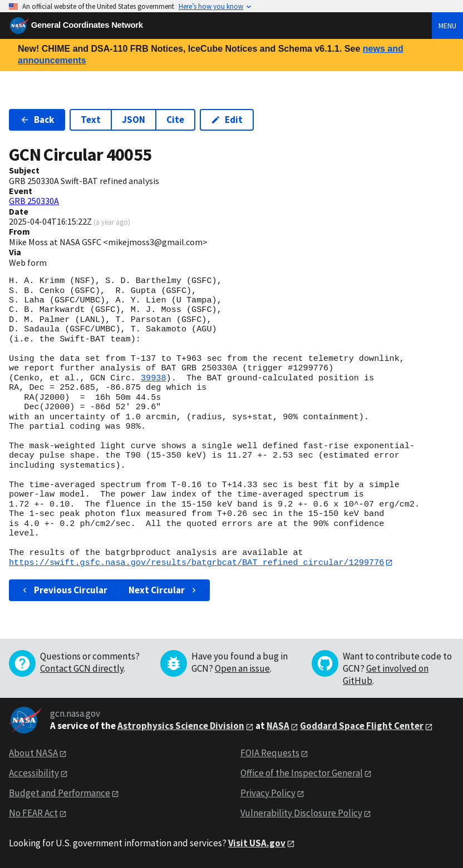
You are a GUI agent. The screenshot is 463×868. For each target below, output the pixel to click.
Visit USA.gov (257, 843)
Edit (227, 120)
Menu (447, 26)
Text (91, 120)
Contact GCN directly (82, 669)
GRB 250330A (34, 201)
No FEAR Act (33, 813)
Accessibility (34, 773)
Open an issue (242, 669)
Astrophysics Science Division (181, 726)
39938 (154, 378)
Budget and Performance (60, 793)
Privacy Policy (268, 793)
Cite (175, 120)
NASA (278, 726)
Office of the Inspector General (302, 773)
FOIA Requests (270, 753)
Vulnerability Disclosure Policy (301, 813)
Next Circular (164, 590)
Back (37, 120)
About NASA (33, 753)
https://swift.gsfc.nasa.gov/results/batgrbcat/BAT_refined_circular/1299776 (196, 563)
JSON (134, 120)
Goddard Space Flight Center (362, 726)
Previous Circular (64, 590)
